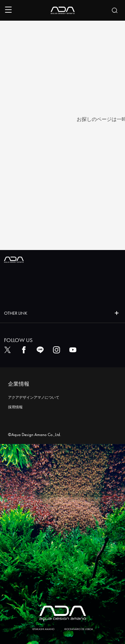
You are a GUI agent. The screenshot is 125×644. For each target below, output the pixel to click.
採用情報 (15, 407)
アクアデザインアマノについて (34, 397)
